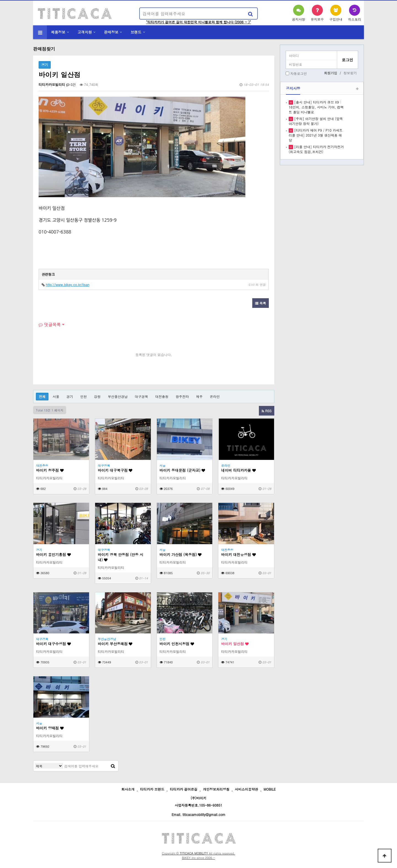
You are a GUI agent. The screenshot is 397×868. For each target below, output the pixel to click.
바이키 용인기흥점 (53, 554)
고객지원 (85, 32)
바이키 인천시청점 (177, 644)
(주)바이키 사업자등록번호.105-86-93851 (199, 801)
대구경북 (141, 396)
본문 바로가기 (0, 0)
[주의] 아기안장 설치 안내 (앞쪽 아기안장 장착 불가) (316, 121)
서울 (56, 396)
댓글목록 (50, 325)
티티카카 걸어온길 (184, 789)
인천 (84, 396)
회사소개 (128, 789)
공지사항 (293, 88)
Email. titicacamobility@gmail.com (198, 814)
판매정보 (111, 32)
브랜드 (136, 32)
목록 (261, 303)
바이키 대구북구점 (115, 470)
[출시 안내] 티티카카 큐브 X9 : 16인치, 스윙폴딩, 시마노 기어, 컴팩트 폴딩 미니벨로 (316, 107)
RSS (267, 411)
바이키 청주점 (50, 470)
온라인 (215, 396)
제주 (199, 396)
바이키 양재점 (50, 728)
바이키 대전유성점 (238, 554)
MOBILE (270, 789)
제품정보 (58, 32)
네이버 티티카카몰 (238, 470)
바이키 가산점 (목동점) (181, 554)
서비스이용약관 (246, 789)
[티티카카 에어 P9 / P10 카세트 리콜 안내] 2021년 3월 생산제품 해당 (316, 135)
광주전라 (182, 396)
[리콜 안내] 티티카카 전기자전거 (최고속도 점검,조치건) (316, 149)
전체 (42, 396)
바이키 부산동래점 (115, 644)
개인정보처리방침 (216, 789)
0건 (71, 84)
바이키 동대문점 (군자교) (183, 470)
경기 (70, 396)
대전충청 (162, 396)
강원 (97, 396)
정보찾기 (350, 73)
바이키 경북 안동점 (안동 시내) (121, 557)
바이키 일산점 (235, 644)
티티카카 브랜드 (152, 789)
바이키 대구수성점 (53, 644)
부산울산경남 (118, 396)
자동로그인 (299, 73)
